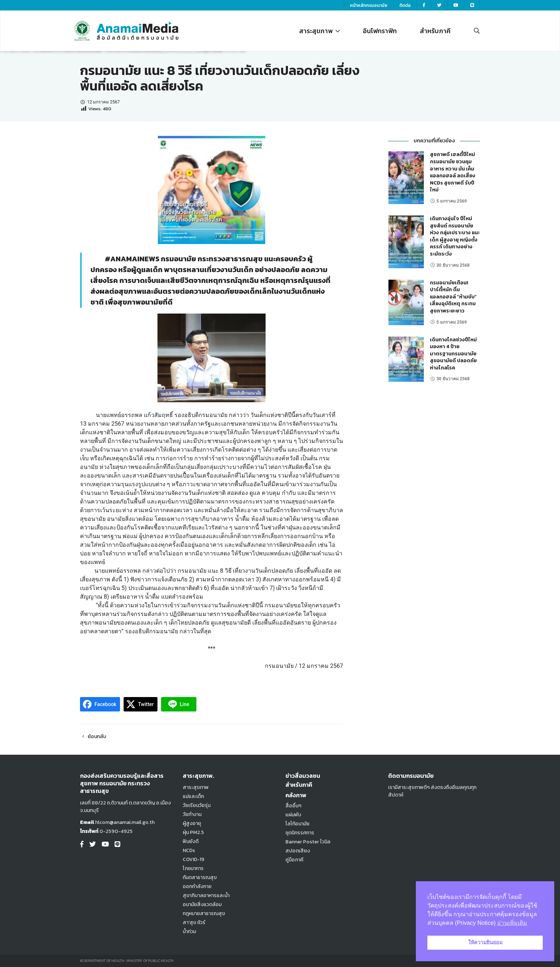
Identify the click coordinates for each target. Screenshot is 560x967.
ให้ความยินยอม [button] (485, 942)
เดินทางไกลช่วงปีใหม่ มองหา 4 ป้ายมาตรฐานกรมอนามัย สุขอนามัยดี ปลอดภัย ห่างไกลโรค (453, 354)
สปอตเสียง (298, 851)
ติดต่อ (405, 5)
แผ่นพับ (293, 815)
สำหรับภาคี (435, 31)
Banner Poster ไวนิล (308, 842)
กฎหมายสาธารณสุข (204, 913)
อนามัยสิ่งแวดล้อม (202, 904)
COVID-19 (194, 859)
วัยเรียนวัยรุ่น (197, 805)
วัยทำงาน (192, 814)
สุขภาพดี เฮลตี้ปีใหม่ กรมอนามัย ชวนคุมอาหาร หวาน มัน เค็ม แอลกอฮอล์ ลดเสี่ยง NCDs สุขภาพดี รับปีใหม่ (453, 172)
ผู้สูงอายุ (192, 823)
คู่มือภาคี (294, 860)
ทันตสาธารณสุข (200, 877)
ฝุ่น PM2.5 (193, 832)
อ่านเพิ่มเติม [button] (512, 923)
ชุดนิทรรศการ (300, 833)
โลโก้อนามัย (297, 824)
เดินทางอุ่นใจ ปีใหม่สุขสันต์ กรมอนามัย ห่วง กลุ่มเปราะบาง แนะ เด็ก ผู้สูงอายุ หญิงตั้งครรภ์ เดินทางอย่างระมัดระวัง (455, 236)
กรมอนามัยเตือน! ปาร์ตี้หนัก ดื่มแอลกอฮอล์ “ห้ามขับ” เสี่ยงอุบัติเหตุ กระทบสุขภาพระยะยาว (453, 297)
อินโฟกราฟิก (380, 31)
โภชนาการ (193, 868)
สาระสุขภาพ (319, 31)
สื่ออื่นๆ (293, 806)
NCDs (189, 850)
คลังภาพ (296, 795)
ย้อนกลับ (93, 737)
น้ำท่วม (189, 931)
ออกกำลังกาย (197, 886)
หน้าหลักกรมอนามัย (369, 5)
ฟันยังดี (191, 841)
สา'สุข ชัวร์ (194, 922)
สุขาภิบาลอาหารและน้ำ (206, 895)
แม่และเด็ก (193, 796)
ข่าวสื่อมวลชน (303, 776)
